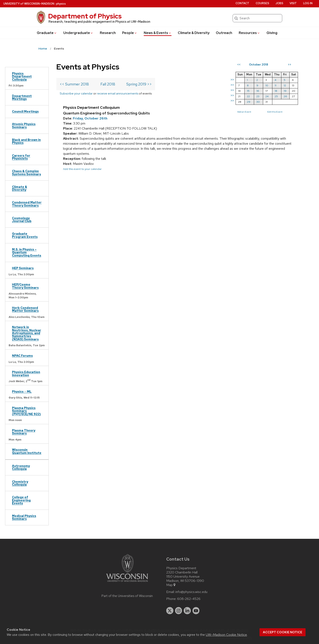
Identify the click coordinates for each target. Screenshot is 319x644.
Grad (47, 33)
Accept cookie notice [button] (283, 632)
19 (285, 91)
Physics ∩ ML (22, 392)
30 (258, 102)
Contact (242, 3)
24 (267, 96)
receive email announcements (118, 93)
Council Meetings (25, 111)
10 (267, 85)
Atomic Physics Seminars (24, 125)
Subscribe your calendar (76, 93)
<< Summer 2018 (74, 84)
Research (108, 33)
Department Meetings (22, 97)
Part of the (127, 596)
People (130, 33)
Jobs (279, 3)
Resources (249, 33)
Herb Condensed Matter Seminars (25, 309)
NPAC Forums (22, 356)
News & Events (158, 33)
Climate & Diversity (194, 33)
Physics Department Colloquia (22, 76)
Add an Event (244, 112)
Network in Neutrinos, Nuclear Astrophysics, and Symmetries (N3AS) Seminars (27, 333)
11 (275, 85)
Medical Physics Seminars (24, 517)
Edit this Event (275, 112)
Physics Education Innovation (26, 373)
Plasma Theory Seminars (24, 432)
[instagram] (179, 611)
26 (285, 96)
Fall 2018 (108, 84)
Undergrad (78, 33)
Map (171, 585)
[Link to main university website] (127, 583)
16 (258, 91)
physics (61, 4)
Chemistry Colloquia (20, 483)
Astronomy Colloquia (21, 467)
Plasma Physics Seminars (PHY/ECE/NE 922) (26, 411)
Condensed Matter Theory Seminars (27, 204)
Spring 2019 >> (139, 84)
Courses (262, 3)
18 (276, 91)
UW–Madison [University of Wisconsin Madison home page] (29, 4)
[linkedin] (187, 611)
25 (276, 96)
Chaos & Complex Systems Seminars (26, 172)
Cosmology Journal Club (22, 220)
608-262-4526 (189, 599)
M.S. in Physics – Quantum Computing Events (27, 252)
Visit (293, 3)
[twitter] (170, 611)
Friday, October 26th (90, 118)
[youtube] (196, 611)
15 (248, 91)
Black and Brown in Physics (26, 141)
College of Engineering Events (21, 500)
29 (249, 102)
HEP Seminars (23, 268)
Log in (308, 3)
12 (285, 85)
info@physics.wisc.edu (191, 592)
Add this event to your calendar (82, 169)
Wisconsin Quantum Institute (27, 451)
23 (258, 96)
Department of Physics (85, 16)
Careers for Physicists (21, 157)
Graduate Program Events (25, 235)
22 (248, 96)
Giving (272, 33)
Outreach (224, 33)
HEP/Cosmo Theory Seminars (25, 286)
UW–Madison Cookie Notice (226, 635)
